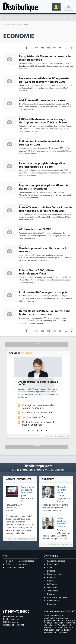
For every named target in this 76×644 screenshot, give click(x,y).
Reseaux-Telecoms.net (13, 625)
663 (55, 48)
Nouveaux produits (56, 574)
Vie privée (23, 564)
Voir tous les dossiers (56, 436)
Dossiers (51, 571)
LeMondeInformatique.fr (14, 616)
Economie (25, 24)
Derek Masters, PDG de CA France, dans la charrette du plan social (45, 313)
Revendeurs (53, 564)
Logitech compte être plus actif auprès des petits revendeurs (44, 187)
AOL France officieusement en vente (42, 100)
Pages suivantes (71, 48)
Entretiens (52, 604)
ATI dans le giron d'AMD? (35, 229)
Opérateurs (52, 584)
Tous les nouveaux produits (20, 539)
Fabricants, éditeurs (56, 561)
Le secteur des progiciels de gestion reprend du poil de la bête (42, 165)
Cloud (50, 568)
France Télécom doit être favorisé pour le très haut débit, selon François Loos (45, 209)
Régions (51, 594)
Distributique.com (11, 619)
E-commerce (53, 601)
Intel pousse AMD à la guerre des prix (43, 292)
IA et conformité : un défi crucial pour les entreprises (38, 423)
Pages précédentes (26, 48)
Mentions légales (26, 561)
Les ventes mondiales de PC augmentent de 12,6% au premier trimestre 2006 (45, 80)
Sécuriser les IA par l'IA (34, 417)
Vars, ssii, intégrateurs (57, 597)
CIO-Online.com (10, 622)
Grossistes (52, 587)
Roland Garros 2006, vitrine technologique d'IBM (37, 272)
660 (37, 48)
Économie (52, 577)
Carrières (51, 581)
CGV (8, 564)
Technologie (53, 591)
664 (61, 48)
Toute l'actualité (10, 24)
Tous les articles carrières (57, 544)
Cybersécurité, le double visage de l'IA (38, 383)
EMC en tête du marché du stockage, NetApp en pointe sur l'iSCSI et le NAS (43, 121)
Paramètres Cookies (15, 568)
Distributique (21, 7)
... (32, 48)
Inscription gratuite (56, 7)
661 (43, 48)
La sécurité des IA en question (37, 413)
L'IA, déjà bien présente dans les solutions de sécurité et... (38, 407)
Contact (9, 561)
